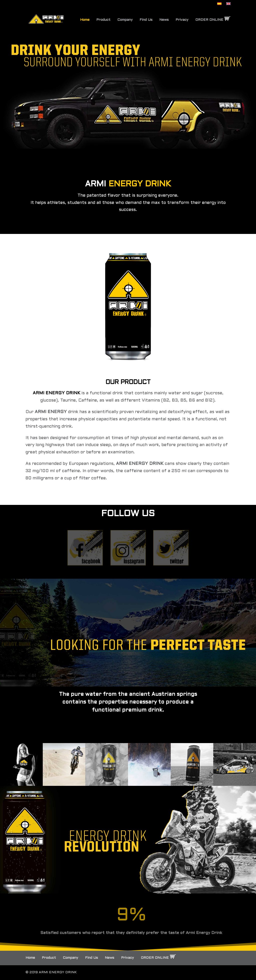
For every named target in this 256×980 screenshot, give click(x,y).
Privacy (182, 20)
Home (85, 20)
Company (125, 20)
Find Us (146, 20)
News (164, 20)
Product (103, 20)
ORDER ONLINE (213, 19)
